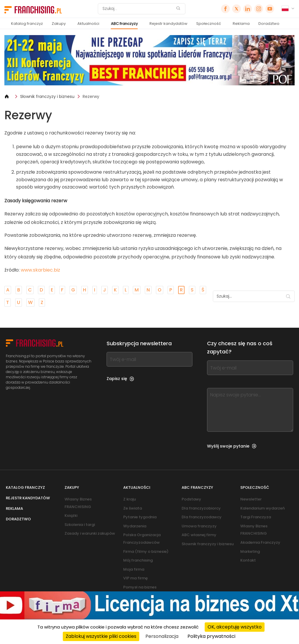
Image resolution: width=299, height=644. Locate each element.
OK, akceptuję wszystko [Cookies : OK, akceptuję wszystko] (235, 627)
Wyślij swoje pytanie (232, 446)
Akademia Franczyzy (260, 542)
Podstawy (191, 499)
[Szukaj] (138, 9)
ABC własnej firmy (199, 535)
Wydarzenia (135, 526)
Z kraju (129, 499)
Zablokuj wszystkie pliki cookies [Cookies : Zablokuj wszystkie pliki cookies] (101, 636)
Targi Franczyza (256, 517)
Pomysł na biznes (140, 587)
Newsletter (251, 499)
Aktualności (88, 24)
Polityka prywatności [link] (211, 636)
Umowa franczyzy (199, 526)
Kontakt (248, 560)
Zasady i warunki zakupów (90, 533)
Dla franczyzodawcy (202, 517)
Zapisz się (120, 379)
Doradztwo (269, 24)
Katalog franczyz (27, 24)
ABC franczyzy (124, 24)
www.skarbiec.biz (40, 270)
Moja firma (134, 569)
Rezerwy (91, 96)
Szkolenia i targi (80, 525)
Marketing (250, 551)
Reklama (241, 24)
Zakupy (59, 24)
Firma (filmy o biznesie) (146, 551)
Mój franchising (138, 560)
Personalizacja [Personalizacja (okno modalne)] (162, 636)
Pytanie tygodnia (140, 517)
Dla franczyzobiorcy (201, 508)
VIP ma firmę (135, 578)
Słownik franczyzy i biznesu (47, 96)
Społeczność (209, 24)
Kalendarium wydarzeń (263, 508)
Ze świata (133, 508)
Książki (71, 516)
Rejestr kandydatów (168, 24)
